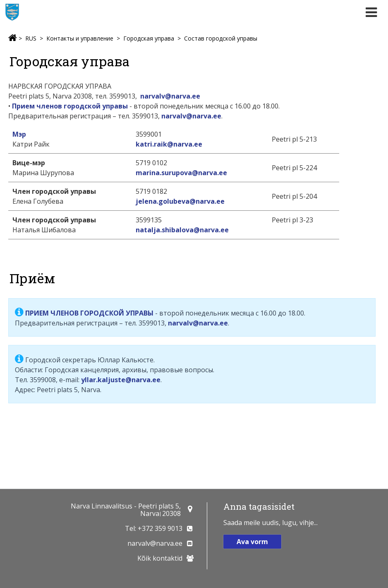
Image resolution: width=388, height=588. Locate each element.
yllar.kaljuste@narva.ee (121, 380)
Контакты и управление (80, 38)
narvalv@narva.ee (170, 96)
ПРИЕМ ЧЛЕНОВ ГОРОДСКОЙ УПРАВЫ (89, 313)
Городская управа (149, 38)
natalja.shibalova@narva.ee (182, 230)
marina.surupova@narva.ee (181, 173)
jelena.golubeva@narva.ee (180, 201)
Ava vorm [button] (252, 542)
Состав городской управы (221, 38)
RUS (31, 38)
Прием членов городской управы (70, 106)
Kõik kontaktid (160, 558)
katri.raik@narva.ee (169, 144)
